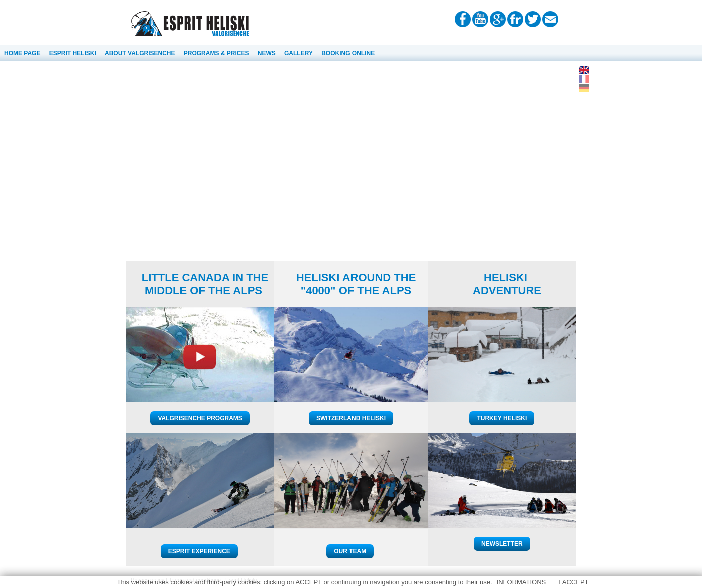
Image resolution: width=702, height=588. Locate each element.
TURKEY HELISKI (502, 418)
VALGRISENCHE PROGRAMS (200, 418)
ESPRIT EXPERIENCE (199, 551)
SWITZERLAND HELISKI (351, 418)
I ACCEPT (574, 582)
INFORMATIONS (521, 582)
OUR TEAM (350, 551)
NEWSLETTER (502, 544)
